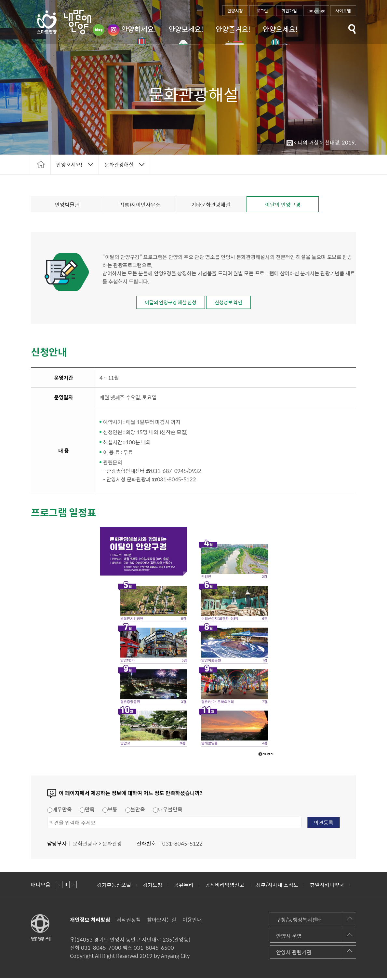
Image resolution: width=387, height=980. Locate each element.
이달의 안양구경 (283, 204)
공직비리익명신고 (225, 887)
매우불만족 (168, 811)
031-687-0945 (169, 473)
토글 (352, 29)
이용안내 (192, 922)
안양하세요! (139, 29)
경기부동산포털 (114, 887)
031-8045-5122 (177, 481)
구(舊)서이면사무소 (139, 204)
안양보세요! (186, 29)
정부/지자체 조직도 (277, 887)
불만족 (135, 811)
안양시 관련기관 (294, 954)
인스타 (113, 30)
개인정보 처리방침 (90, 922)
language (316, 11)
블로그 (99, 30)
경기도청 (153, 887)
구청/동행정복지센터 (299, 922)
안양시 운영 (289, 938)
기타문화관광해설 (211, 204)
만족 (87, 811)
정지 (66, 887)
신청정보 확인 (234, 303)
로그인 (262, 11)
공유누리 (184, 887)
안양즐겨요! (233, 29)
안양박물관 (67, 204)
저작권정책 (129, 922)
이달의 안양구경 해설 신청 (166, 303)
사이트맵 (343, 11)
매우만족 (60, 811)
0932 (195, 473)
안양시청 (235, 11)
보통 (110, 811)
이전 (59, 887)
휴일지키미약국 (327, 887)
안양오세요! (280, 29)
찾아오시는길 (162, 922)
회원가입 (289, 11)
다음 (73, 887)
